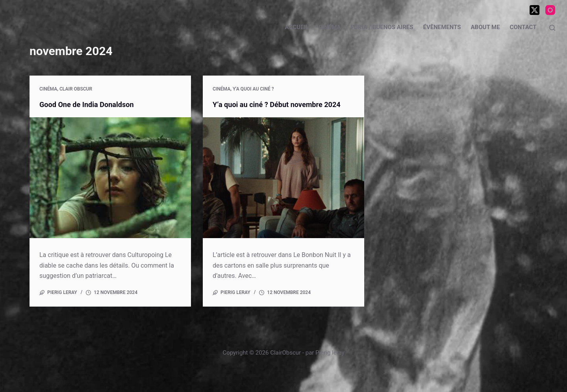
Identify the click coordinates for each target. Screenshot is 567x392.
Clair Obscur (76, 89)
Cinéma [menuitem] (330, 27)
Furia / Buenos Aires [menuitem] (382, 27)
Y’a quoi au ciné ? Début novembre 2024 (283, 104)
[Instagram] (550, 10)
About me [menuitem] (485, 27)
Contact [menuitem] (523, 27)
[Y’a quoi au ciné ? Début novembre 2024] (283, 178)
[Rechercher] (552, 28)
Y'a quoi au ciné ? (253, 89)
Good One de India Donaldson (92, 104)
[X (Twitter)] (535, 10)
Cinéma (48, 89)
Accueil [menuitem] (297, 27)
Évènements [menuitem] (442, 27)
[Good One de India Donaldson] (110, 178)
